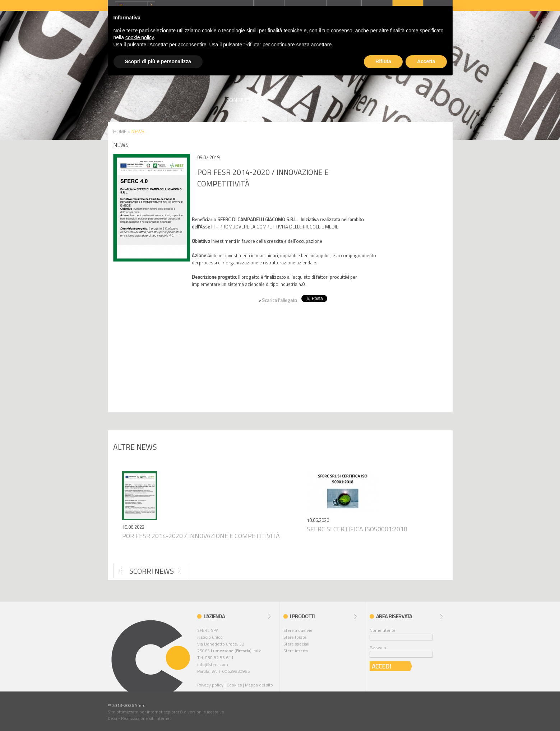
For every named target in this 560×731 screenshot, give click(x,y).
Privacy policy (210, 685)
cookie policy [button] (140, 37)
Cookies (234, 685)
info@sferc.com (213, 664)
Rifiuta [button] (383, 61)
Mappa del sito (259, 685)
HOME (120, 131)
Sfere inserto (296, 651)
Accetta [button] (426, 61)
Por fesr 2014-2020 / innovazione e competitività (201, 536)
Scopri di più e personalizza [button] (158, 61)
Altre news (135, 447)
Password (379, 647)
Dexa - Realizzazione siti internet (139, 718)
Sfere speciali (296, 644)
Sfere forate (295, 637)
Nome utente (383, 630)
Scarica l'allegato (280, 300)
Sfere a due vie (298, 630)
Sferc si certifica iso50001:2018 (357, 529)
